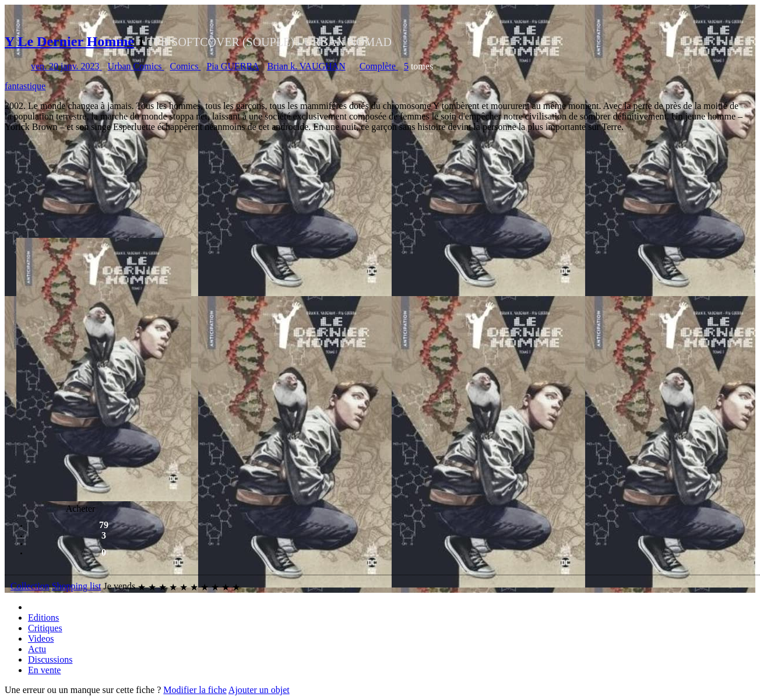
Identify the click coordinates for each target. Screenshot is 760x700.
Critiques (45, 628)
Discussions (50, 659)
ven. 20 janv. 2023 (66, 66)
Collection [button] (30, 586)
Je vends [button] (120, 586)
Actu (37, 649)
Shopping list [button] (77, 586)
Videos (41, 639)
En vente (44, 670)
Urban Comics (136, 66)
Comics (185, 66)
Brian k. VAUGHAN (307, 66)
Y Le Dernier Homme (69, 41)
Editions (43, 618)
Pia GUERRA (233, 66)
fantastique (25, 86)
